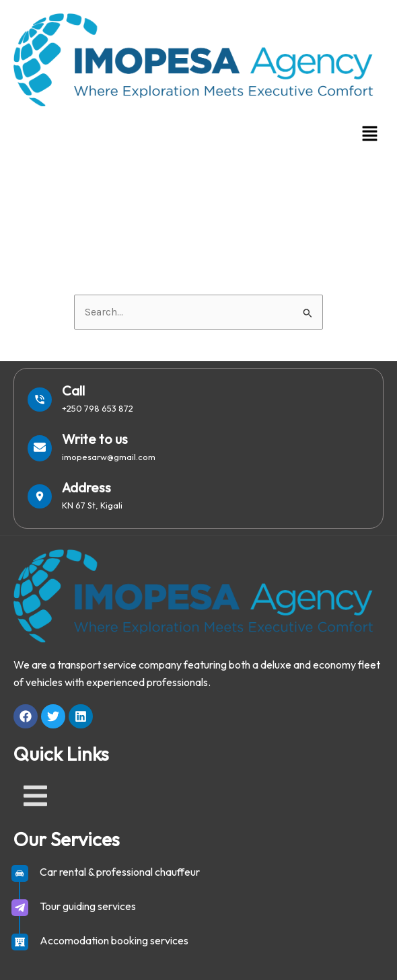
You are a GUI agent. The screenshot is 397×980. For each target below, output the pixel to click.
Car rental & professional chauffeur (120, 872)
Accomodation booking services (114, 940)
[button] (370, 135)
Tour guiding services (88, 906)
